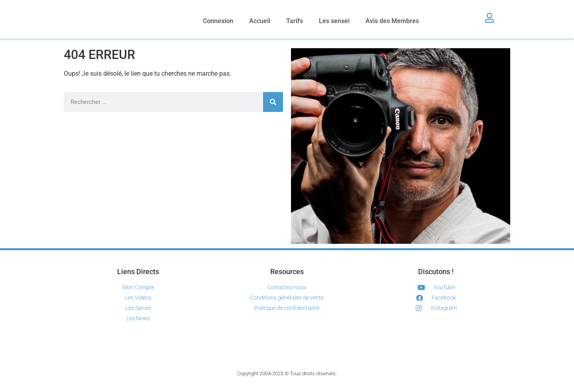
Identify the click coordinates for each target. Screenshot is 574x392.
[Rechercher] (273, 102)
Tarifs (295, 21)
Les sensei (334, 21)
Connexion (218, 21)
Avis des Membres (392, 21)
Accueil (260, 21)
